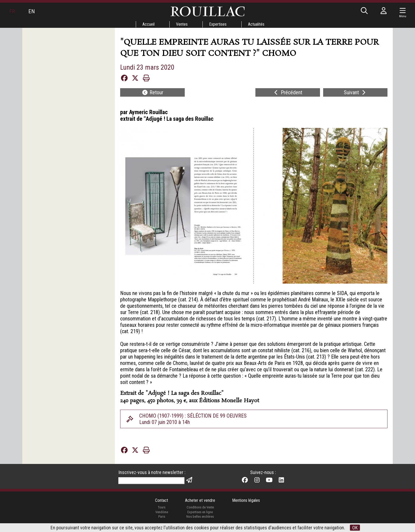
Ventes (182, 24)
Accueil (148, 24)
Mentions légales (246, 500)
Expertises (218, 24)
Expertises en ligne (200, 512)
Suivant (355, 92)
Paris (162, 517)
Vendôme (162, 512)
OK (355, 528)
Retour (152, 92)
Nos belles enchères (200, 517)
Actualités (256, 24)
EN (31, 11)
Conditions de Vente (200, 507)
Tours (162, 507)
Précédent (288, 92)
